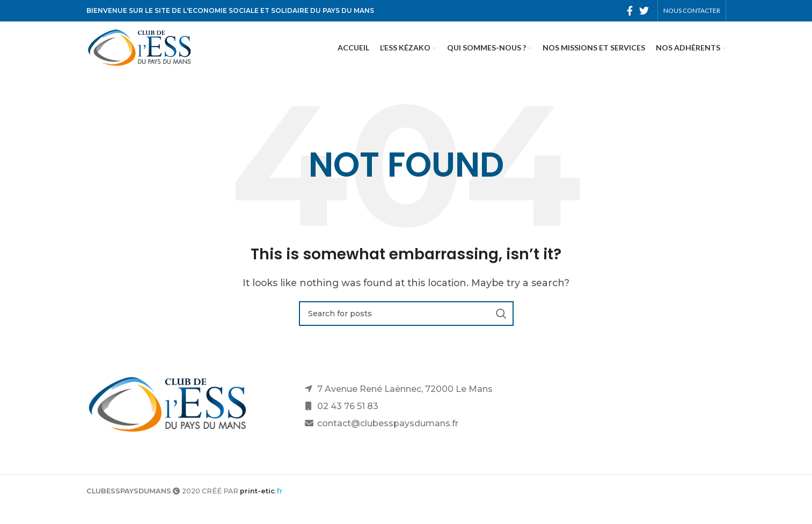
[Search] (406, 331)
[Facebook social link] (630, 11)
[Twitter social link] (644, 11)
